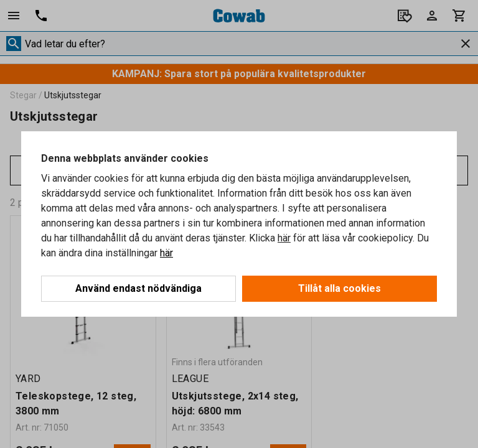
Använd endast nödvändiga (138, 288)
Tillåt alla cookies (340, 288)
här (284, 238)
